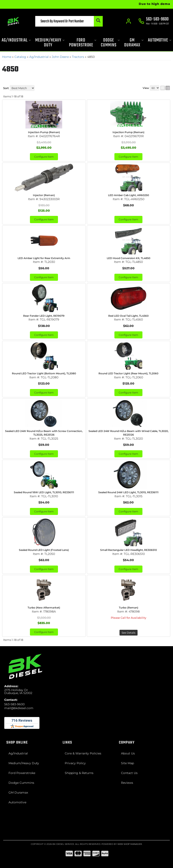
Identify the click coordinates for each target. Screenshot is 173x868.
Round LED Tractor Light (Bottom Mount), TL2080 (44, 373)
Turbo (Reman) (129, 608)
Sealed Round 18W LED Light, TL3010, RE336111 (44, 492)
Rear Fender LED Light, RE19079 (44, 316)
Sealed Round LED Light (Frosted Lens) (44, 550)
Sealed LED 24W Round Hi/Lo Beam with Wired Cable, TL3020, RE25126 (129, 433)
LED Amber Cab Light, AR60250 (129, 195)
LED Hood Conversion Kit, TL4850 (129, 258)
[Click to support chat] (154, 21)
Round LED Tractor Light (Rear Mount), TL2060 (128, 373)
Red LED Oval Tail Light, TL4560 (128, 316)
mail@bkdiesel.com (19, 708)
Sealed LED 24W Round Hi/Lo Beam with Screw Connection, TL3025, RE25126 (44, 433)
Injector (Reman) (44, 195)
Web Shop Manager (130, 844)
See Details (129, 633)
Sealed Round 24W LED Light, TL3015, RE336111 (128, 492)
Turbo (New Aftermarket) (44, 608)
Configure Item (44, 157)
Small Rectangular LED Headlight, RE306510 (129, 550)
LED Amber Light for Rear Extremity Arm (44, 258)
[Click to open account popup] (129, 21)
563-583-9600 (14, 704)
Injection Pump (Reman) (44, 132)
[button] (69, 21)
